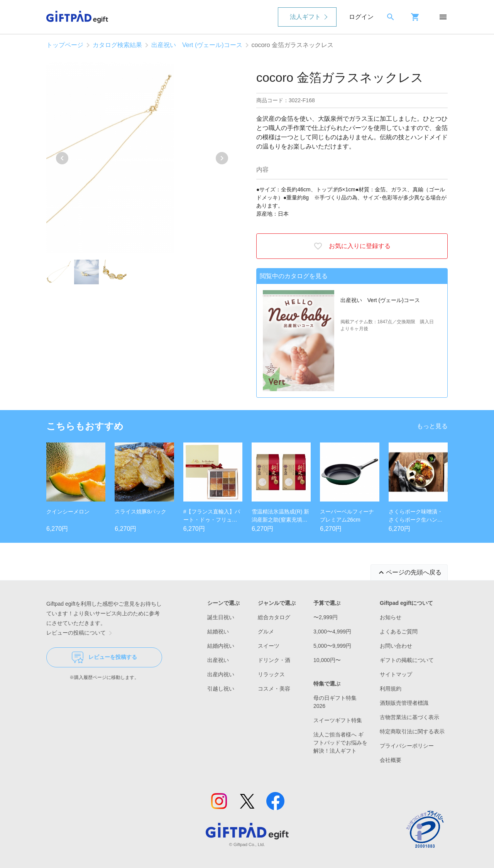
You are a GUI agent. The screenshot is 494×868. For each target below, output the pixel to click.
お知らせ (391, 617)
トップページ (65, 45)
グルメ (266, 632)
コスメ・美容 (274, 689)
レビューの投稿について (81, 633)
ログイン (361, 17)
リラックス (271, 674)
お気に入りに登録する (352, 246)
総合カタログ (274, 617)
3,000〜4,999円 (332, 632)
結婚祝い (218, 632)
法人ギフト (305, 17)
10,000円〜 (327, 660)
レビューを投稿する (104, 657)
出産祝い (218, 660)
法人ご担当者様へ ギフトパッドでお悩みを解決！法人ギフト (340, 743)
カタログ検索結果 (117, 45)
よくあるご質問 (399, 632)
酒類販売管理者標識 (404, 703)
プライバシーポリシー (407, 746)
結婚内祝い (221, 646)
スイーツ (269, 646)
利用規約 (391, 689)
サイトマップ (396, 674)
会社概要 (391, 760)
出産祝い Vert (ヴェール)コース (197, 45)
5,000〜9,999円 (332, 646)
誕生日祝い (221, 617)
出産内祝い (221, 674)
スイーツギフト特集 (338, 720)
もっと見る (432, 426)
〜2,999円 (326, 617)
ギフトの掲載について (407, 660)
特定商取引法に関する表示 (412, 731)
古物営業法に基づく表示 (409, 717)
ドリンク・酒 (274, 660)
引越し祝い (221, 689)
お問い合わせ (396, 646)
